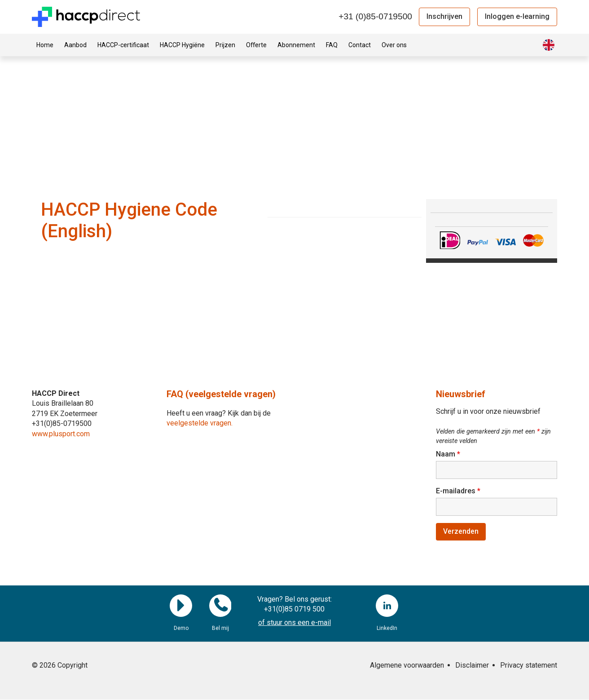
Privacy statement (529, 666)
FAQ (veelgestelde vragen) (221, 394)
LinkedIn (387, 606)
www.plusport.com (61, 434)
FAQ (332, 45)
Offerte (256, 45)
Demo (181, 606)
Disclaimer (472, 666)
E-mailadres (458, 491)
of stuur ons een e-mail (294, 623)
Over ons (394, 45)
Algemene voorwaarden (407, 666)
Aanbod (75, 45)
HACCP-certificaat (123, 45)
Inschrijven (444, 16)
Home (45, 45)
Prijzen (225, 45)
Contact (360, 45)
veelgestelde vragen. (200, 423)
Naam (448, 454)
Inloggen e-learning (517, 16)
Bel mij (220, 606)
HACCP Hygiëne (182, 45)
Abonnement (296, 45)
